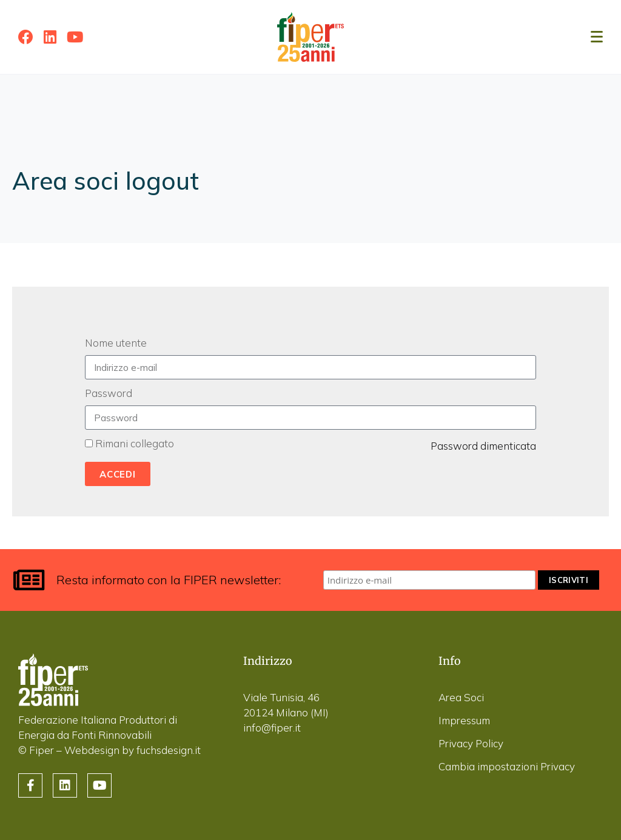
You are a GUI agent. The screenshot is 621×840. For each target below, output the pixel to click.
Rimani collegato (135, 443)
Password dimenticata (483, 446)
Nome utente (116, 343)
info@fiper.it (272, 728)
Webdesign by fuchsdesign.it (133, 750)
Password (109, 393)
